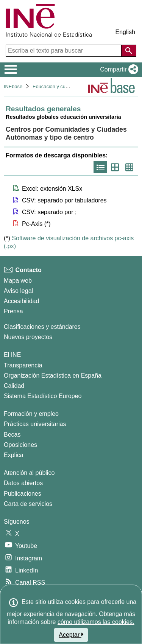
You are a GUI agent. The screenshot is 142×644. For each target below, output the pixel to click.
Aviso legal (18, 291)
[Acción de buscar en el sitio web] (129, 51)
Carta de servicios (28, 504)
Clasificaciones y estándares (42, 327)
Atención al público (29, 473)
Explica (14, 455)
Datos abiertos (23, 483)
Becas (12, 435)
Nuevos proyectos (28, 337)
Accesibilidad (21, 301)
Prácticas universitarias (35, 424)
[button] (118, 70)
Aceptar (71, 635)
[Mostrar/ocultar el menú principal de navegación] (11, 70)
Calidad (14, 386)
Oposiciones (20, 445)
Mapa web (18, 281)
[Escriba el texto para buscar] (64, 51)
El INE (12, 355)
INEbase (13, 86)
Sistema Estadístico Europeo (43, 396)
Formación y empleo (31, 414)
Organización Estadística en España (53, 376)
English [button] (125, 32)
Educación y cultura (54, 86)
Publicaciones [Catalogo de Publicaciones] (23, 494)
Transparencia (23, 365)
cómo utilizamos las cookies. (96, 622)
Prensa (13, 311)
